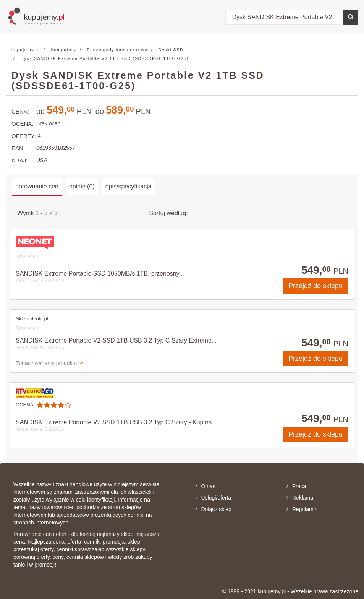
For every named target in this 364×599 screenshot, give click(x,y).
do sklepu (315, 286)
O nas (205, 486)
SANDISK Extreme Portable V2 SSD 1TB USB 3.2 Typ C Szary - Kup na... (116, 422)
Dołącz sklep (214, 509)
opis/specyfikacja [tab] (129, 186)
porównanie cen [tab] (37, 186)
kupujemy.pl (26, 50)
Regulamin (302, 509)
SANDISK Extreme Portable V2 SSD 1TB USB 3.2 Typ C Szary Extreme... (116, 340)
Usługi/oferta (214, 498)
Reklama (300, 498)
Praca (296, 486)
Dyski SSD (171, 50)
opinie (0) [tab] (82, 186)
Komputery (64, 50)
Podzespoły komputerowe (117, 50)
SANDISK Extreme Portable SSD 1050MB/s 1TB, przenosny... (100, 274)
